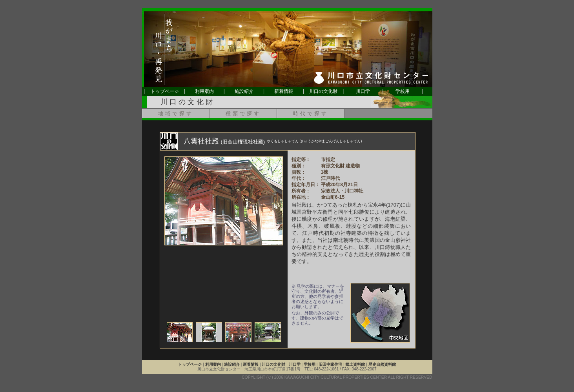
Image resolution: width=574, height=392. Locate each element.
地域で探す (176, 113)
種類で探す (243, 113)
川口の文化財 (323, 91)
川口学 (363, 91)
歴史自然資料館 (382, 364)
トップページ (165, 91)
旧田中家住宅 (330, 364)
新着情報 (284, 91)
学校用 (403, 91)
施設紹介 (244, 91)
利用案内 (204, 91)
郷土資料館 (355, 364)
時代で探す (311, 113)
